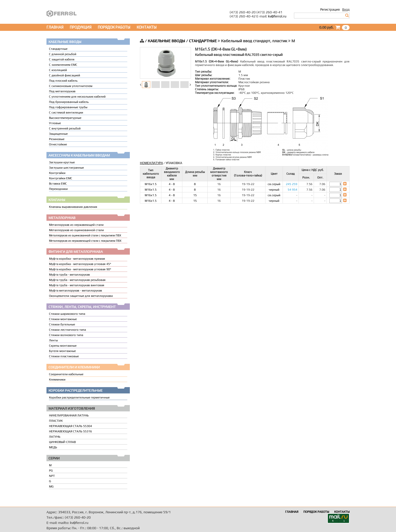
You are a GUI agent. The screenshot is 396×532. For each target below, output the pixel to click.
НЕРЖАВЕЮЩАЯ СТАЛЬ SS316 (70, 431)
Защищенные (58, 134)
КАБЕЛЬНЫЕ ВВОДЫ (166, 41)
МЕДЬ (53, 447)
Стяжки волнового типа (66, 335)
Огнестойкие (58, 144)
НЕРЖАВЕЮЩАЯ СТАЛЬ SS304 (70, 426)
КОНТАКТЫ (147, 27)
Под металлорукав (62, 91)
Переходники (58, 189)
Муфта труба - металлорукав (69, 275)
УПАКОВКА (174, 163)
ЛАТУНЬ (55, 437)
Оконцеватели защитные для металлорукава (81, 296)
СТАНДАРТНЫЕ (203, 41)
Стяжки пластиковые (64, 356)
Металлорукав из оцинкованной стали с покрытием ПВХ (85, 235)
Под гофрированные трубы (68, 107)
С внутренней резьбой (65, 128)
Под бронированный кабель (69, 102)
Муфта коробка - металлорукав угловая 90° (80, 269)
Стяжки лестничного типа (67, 330)
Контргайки (57, 173)
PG (51, 471)
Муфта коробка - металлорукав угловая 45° (80, 264)
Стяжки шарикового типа (67, 314)
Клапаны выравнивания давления (73, 207)
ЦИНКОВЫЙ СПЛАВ (62, 442)
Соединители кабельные (66, 374)
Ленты (53, 340)
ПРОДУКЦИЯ (81, 27)
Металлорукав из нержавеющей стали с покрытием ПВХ (85, 241)
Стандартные (58, 49)
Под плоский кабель (63, 81)
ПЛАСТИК (56, 421)
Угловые (55, 123)
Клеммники (57, 380)
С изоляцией (58, 70)
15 (195, 195)
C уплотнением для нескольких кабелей (77, 97)
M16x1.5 (151, 184)
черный (274, 190)
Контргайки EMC (61, 178)
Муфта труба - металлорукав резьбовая (77, 280)
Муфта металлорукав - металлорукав (76, 291)
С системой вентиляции (66, 113)
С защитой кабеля (62, 59)
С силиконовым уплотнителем (71, 86)
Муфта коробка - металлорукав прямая (77, 259)
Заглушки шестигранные (66, 168)
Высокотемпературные (65, 118)
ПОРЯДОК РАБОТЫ (114, 27)
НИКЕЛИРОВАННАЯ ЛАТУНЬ (69, 415)
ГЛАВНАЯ (55, 27)
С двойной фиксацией (65, 75)
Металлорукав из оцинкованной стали (76, 230)
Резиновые (57, 139)
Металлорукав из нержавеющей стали (76, 225)
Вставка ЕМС (58, 184)
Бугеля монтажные (62, 351)
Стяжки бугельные (62, 324)
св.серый (274, 184)
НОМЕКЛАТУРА (151, 163)
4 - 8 (172, 184)
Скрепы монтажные (63, 346)
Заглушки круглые (62, 162)
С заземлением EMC (63, 65)
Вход (346, 9)
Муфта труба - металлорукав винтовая (77, 285)
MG (51, 486)
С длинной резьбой (63, 54)
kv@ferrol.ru (277, 16)
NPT (52, 476)
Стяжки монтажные (63, 319)
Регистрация (330, 9)
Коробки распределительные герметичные (79, 397)
